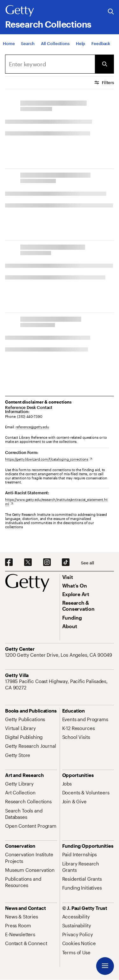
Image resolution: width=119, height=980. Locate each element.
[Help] (80, 47)
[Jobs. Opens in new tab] (67, 784)
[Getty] (20, 11)
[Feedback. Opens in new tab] (101, 47)
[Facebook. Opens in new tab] (9, 562)
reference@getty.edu (32, 427)
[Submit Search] (104, 64)
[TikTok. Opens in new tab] (66, 562)
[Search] (28, 47)
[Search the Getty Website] (111, 12)
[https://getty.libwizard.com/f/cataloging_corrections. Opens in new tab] (49, 459)
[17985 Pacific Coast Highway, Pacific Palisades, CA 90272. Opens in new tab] (60, 684)
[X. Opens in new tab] (28, 562)
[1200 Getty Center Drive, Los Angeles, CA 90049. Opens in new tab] (59, 655)
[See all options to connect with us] (87, 563)
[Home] (9, 47)
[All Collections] (55, 47)
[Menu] (105, 966)
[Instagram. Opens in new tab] (47, 562)
